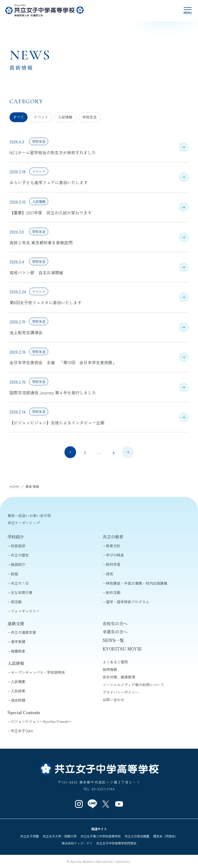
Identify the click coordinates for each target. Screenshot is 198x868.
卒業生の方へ (115, 632)
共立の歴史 (20, 555)
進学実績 (18, 642)
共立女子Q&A (22, 731)
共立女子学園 (29, 836)
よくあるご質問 (115, 662)
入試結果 (18, 691)
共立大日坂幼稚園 (137, 836)
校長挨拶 (18, 546)
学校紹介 (16, 537)
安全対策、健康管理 (119, 677)
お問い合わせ (113, 700)
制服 (14, 574)
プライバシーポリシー (121, 692)
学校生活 (89, 117)
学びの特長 (115, 555)
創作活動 (113, 592)
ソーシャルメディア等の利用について (133, 685)
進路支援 (16, 623)
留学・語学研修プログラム (128, 602)
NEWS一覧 (113, 640)
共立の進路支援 (23, 632)
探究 (110, 574)
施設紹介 (18, 564)
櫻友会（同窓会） (166, 836)
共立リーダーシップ (24, 523)
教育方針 (113, 546)
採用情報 (110, 669)
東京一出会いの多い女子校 (29, 515)
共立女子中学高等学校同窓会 (116, 843)
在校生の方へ (115, 623)
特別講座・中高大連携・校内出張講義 (137, 583)
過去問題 (18, 700)
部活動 (16, 602)
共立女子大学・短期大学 (60, 836)
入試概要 (18, 682)
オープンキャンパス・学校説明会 (38, 672)
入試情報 (65, 117)
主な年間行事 (22, 592)
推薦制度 (18, 651)
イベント (41, 117)
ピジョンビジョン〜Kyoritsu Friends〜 (41, 721)
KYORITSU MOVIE (122, 649)
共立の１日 (20, 583)
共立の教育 (113, 537)
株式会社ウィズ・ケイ (77, 843)
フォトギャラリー (25, 611)
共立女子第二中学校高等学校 (101, 836)
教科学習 (113, 564)
